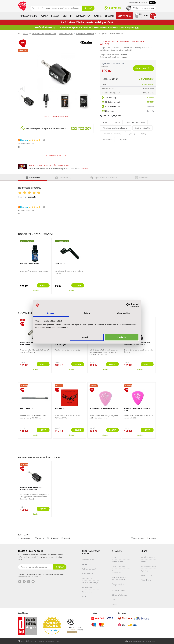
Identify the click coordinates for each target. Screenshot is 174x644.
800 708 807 (81, 128)
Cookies (114, 604)
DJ (71, 16)
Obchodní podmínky (118, 566)
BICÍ (65, 16)
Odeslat (60, 567)
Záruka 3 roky (111, 97)
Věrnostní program (89, 587)
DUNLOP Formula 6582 (30, 264)
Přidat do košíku (143, 68)
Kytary (144, 134)
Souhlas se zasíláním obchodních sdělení (119, 578)
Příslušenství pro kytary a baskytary (44, 34)
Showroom (110, 111)
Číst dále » (85, 169)
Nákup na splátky (88, 592)
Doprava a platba (88, 560)
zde (40, 577)
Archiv (84, 596)
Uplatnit (151, 106)
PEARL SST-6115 (27, 408)
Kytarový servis (87, 578)
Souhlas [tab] (51, 313)
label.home (19, 34)
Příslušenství (107, 140)
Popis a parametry (26, 538)
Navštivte (150, 111)
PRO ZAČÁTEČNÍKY (29, 16)
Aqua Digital (152, 641)
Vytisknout (118, 116)
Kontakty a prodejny (148, 557)
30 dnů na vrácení (113, 102)
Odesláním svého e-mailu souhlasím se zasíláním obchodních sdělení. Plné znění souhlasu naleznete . (41, 576)
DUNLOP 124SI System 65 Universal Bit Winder (31, 488)
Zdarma (150, 97)
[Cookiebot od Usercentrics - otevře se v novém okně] (128, 305)
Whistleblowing (146, 580)
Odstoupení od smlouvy (120, 595)
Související (67, 538)
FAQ (113, 600)
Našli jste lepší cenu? (114, 106)
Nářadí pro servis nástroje (85, 34)
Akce (23, 320)
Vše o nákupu (134, 3)
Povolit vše (122, 337)
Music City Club (147, 575)
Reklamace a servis (118, 590)
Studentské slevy (88, 573)
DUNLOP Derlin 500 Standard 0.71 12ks (138, 409)
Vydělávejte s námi (148, 571)
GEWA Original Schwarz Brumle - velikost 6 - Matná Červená (138, 344)
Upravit (87, 337)
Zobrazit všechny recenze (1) (56, 155)
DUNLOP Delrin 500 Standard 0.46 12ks (104, 409)
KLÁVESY (55, 16)
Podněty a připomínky (149, 566)
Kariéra (144, 562)
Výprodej (23, 50)
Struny (117, 122)
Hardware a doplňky (66, 34)
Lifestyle (110, 16)
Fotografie (41, 538)
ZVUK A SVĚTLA (83, 16)
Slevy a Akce (124, 16)
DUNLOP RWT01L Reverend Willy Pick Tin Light (69, 344)
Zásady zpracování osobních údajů (118, 572)
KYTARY (44, 16)
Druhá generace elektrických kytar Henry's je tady (49, 165)
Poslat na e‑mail (139, 538)
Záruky (114, 557)
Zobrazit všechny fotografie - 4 (58, 116)
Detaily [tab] (87, 313)
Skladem (36, 291)
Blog (152, 3)
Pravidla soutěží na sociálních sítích (118, 585)
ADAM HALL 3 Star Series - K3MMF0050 (31, 344)
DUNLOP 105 (60, 264)
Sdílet (104, 116)
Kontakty (144, 3)
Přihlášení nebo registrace (144, 8)
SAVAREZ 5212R (61, 408)
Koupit (43, 285)
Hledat (88, 8)
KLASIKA (98, 16)
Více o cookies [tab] (123, 313)
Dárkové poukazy (118, 562)
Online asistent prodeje (90, 583)
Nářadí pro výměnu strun (136, 122)
